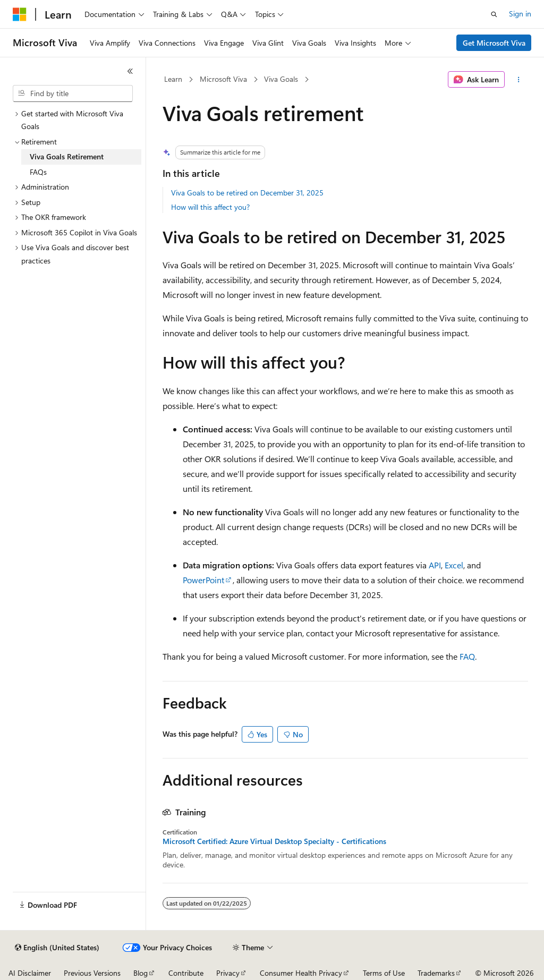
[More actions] (518, 80)
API (435, 565)
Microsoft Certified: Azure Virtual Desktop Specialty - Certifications (274, 841)
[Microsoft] (20, 14)
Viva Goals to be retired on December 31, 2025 (247, 193)
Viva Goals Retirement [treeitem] (67, 156)
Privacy (228, 973)
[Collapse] (130, 71)
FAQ (467, 656)
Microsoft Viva (223, 79)
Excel (454, 565)
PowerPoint (203, 580)
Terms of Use (384, 973)
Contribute (186, 973)
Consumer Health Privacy (301, 973)
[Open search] (494, 14)
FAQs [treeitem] (38, 172)
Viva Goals (281, 79)
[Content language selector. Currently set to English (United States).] (57, 948)
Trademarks (436, 973)
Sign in (520, 14)
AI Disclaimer (30, 973)
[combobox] (73, 93)
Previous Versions (92, 973)
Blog (141, 973)
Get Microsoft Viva (494, 43)
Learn (173, 79)
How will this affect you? (210, 207)
